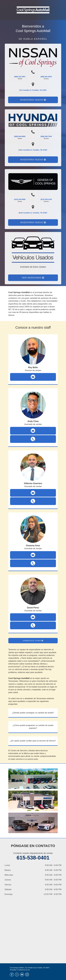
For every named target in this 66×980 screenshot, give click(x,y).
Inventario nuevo (33, 100)
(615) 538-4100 (46, 199)
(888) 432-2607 (20, 77)
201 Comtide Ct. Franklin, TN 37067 (34, 150)
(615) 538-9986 (20, 199)
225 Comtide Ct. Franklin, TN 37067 (34, 213)
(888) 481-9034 (46, 77)
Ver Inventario (33, 278)
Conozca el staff (33, 641)
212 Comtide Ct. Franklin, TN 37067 (33, 90)
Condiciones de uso (24, 970)
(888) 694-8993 (20, 136)
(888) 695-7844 (46, 136)
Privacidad (13, 970)
